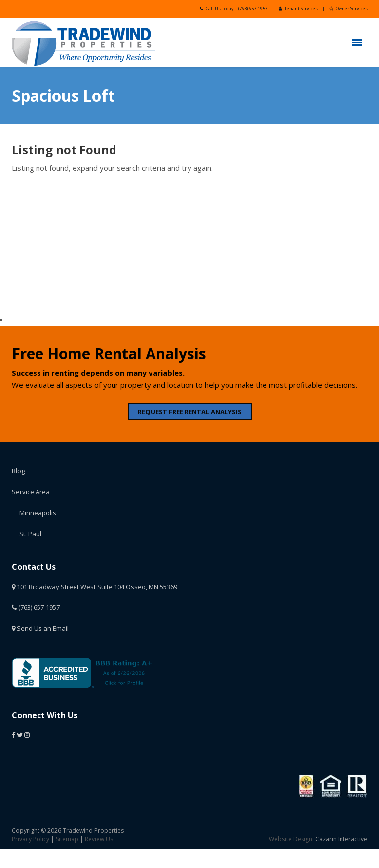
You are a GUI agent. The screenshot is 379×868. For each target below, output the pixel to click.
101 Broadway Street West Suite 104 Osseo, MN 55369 (95, 587)
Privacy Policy (31, 839)
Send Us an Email (40, 628)
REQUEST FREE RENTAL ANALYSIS (190, 412)
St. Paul (30, 534)
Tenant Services (298, 9)
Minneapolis (38, 513)
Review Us (99, 839)
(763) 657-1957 (253, 9)
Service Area (31, 492)
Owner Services (348, 9)
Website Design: (291, 839)
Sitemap (67, 839)
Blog (18, 471)
